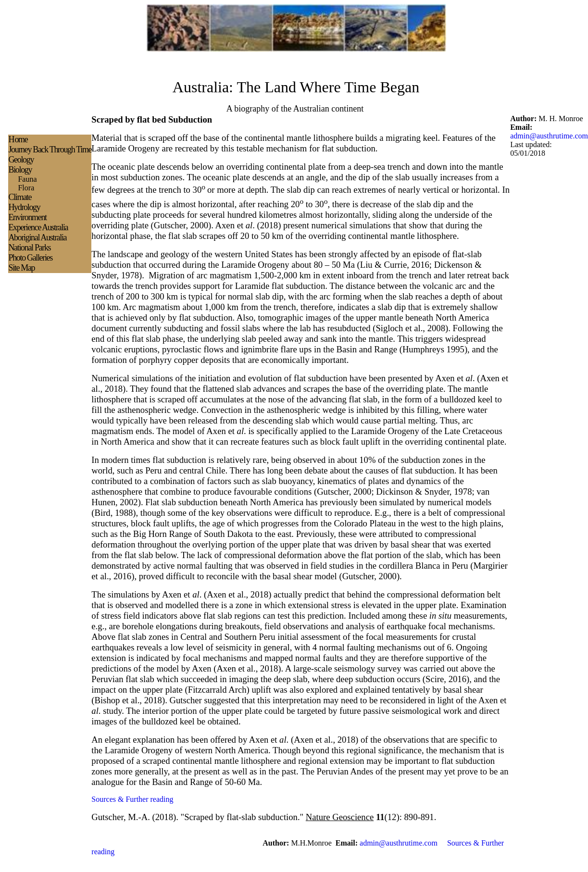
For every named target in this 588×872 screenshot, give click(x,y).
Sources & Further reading (132, 799)
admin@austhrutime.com (549, 136)
